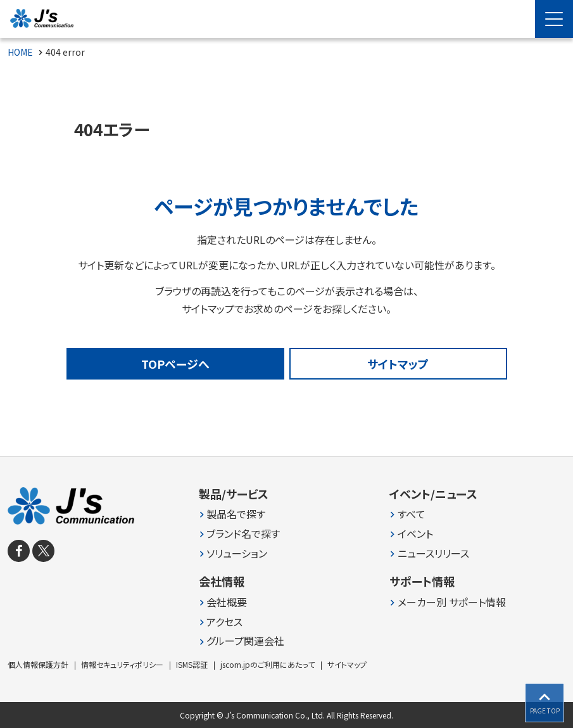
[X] (43, 551)
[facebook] (19, 551)
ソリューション (237, 553)
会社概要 (227, 602)
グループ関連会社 (245, 641)
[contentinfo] (286, 592)
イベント (415, 534)
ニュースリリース (433, 553)
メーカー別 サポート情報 (452, 602)
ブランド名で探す (243, 534)
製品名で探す (236, 514)
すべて (412, 514)
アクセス (224, 622)
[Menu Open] (554, 19)
